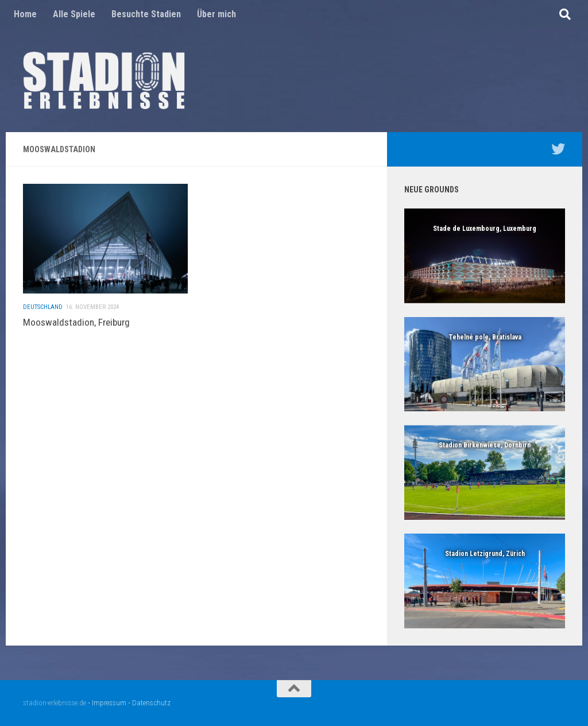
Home (25, 14)
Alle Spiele (74, 14)
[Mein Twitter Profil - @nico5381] (558, 149)
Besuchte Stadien (146, 14)
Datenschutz (151, 703)
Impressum (109, 703)
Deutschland (43, 313)
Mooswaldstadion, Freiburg (76, 328)
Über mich (216, 14)
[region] (485, 256)
